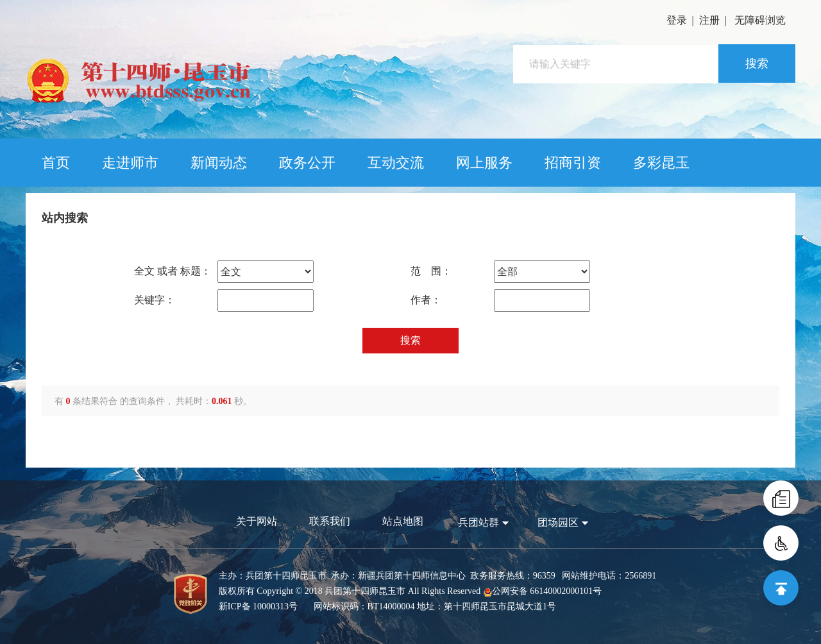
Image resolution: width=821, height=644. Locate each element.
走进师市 (130, 163)
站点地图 (403, 521)
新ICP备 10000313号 (258, 606)
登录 (677, 20)
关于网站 (257, 521)
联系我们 (330, 521)
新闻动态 (219, 163)
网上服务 (484, 163)
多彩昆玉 (661, 163)
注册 (709, 20)
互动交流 (396, 163)
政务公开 (307, 163)
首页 (56, 163)
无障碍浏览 (760, 20)
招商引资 (573, 163)
